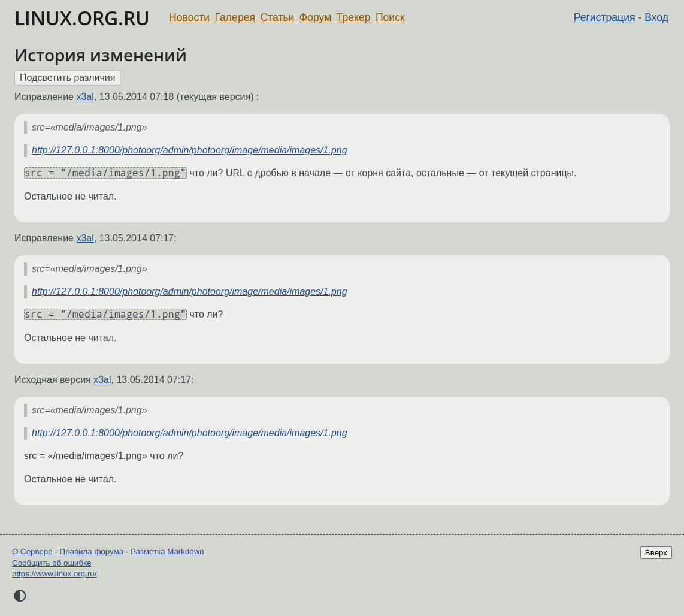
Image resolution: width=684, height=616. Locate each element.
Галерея (235, 17)
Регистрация (605, 17)
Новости (189, 17)
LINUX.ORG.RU (82, 18)
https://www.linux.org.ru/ (54, 574)
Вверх (656, 553)
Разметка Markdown (167, 552)
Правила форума (92, 552)
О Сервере (32, 552)
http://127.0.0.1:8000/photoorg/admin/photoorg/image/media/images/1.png (190, 150)
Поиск (390, 17)
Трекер (354, 17)
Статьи (277, 17)
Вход (656, 17)
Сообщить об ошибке (52, 563)
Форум (315, 17)
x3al (85, 97)
